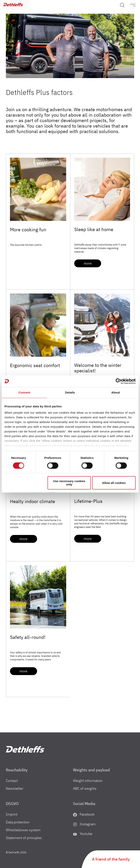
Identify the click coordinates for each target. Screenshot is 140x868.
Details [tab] (70, 392)
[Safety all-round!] (38, 597)
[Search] (122, 5)
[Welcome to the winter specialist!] (102, 325)
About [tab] (116, 392)
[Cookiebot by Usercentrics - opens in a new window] (118, 381)
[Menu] (131, 5)
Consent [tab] (24, 392)
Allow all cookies (114, 483)
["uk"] (25, 749)
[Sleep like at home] (102, 189)
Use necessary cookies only (69, 483)
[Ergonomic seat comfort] (38, 325)
